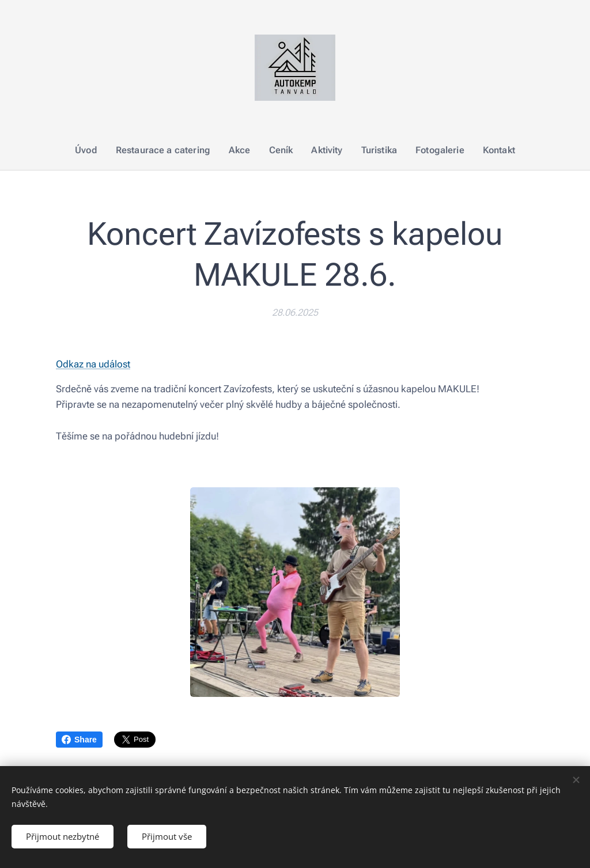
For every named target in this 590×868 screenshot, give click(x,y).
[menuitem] (96, 150)
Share (79, 740)
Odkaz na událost (93, 364)
